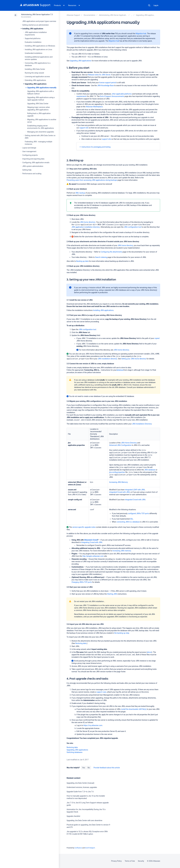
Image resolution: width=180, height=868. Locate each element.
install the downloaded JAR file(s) (134, 709)
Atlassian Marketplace (94, 107)
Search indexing (101, 257)
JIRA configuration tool (133, 227)
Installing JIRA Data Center (35, 69)
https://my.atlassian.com (93, 725)
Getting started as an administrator (36, 25)
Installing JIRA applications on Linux (39, 50)
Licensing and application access (37, 77)
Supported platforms (33, 38)
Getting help (27, 170)
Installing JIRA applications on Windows (40, 46)
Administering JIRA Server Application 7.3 (37, 14)
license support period (108, 83)
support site (84, 128)
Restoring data (81, 643)
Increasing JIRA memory (122, 551)
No (89, 768)
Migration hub (141, 34)
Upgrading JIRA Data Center (38, 104)
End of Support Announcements (112, 96)
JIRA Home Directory (129, 443)
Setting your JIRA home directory (134, 359)
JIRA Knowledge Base (106, 85)
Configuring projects (30, 155)
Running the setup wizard (34, 73)
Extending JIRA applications (35, 80)
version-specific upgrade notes (84, 527)
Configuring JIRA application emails (36, 163)
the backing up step (122, 633)
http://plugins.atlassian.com (93, 556)
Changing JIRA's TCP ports (82, 582)
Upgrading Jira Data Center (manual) (80, 783)
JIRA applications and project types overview (39, 21)
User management (29, 151)
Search (149, 5)
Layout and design (29, 148)
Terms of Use (130, 861)
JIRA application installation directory (86, 227)
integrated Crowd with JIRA (119, 492)
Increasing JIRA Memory (118, 482)
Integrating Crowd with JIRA (92, 542)
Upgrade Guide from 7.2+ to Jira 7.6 (80, 792)
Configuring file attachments (111, 252)
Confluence (78, 848)
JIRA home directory (88, 222)
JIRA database (150, 470)
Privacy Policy (116, 861)
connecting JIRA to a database (128, 522)
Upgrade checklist (73, 816)
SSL (132, 519)
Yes (84, 768)
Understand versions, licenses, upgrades (82, 787)
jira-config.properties (117, 472)
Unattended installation (34, 53)
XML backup (80, 193)
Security (141, 861)
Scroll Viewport (90, 848)
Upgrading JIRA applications (36, 84)
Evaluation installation (33, 42)
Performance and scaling (32, 174)
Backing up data (82, 261)
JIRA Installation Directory (142, 424)
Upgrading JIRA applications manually (42, 88)
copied (157, 338)
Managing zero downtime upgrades (41, 132)
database (120, 370)
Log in (156, 5)
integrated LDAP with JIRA (135, 490)
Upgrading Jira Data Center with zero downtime (84, 820)
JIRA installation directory (108, 359)
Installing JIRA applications (33, 29)
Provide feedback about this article (107, 768)
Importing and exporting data (33, 159)
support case (101, 692)
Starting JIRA (112, 594)
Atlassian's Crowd (91, 540)
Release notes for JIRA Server (99, 75)
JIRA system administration (33, 166)
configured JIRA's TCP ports (138, 513)
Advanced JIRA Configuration (120, 445)
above (149, 652)
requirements (81, 96)
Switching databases (74, 752)
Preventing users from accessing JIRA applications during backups (92, 180)
